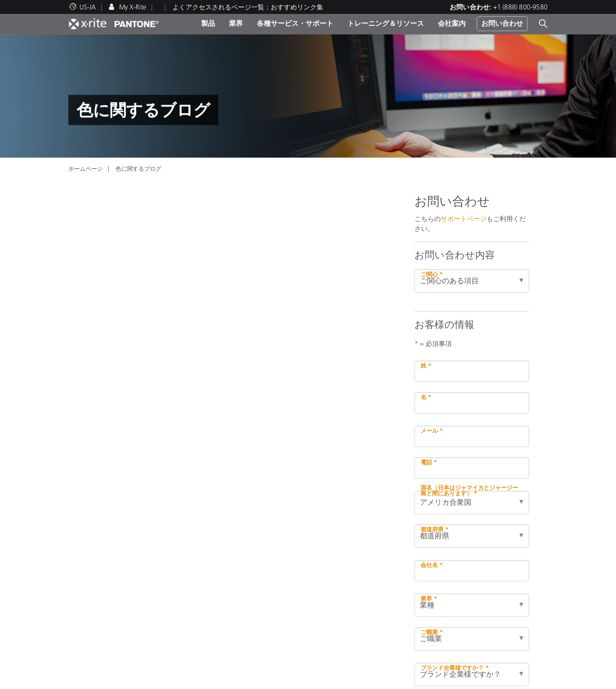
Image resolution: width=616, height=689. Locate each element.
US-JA (88, 7)
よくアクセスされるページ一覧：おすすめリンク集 (248, 7)
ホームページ (86, 169)
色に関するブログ (138, 169)
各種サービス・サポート (295, 23)
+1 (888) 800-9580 (520, 7)
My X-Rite (132, 7)
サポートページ (464, 219)
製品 (208, 23)
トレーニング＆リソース (386, 23)
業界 (236, 23)
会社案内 (452, 23)
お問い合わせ (502, 23)
